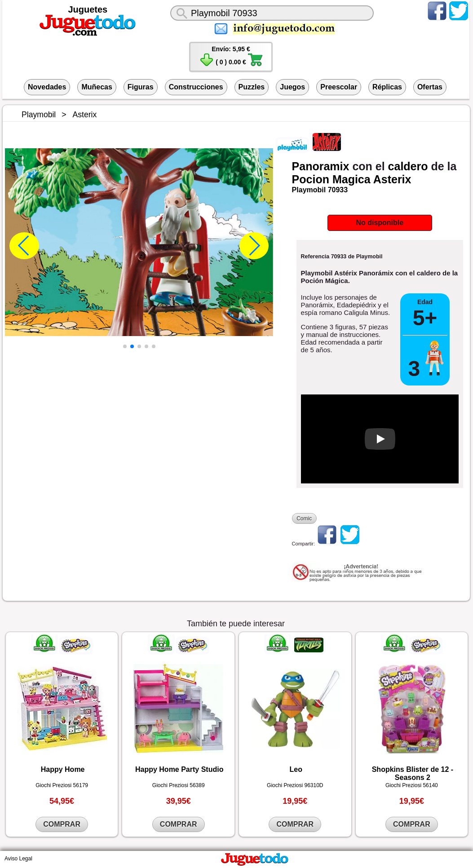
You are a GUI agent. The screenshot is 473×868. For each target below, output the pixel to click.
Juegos (292, 87)
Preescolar (339, 87)
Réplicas (387, 87)
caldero (408, 166)
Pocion (311, 179)
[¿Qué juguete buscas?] (272, 13)
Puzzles (252, 87)
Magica (351, 179)
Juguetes (88, 9)
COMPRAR (62, 824)
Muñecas (97, 87)
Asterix (392, 179)
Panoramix (321, 166)
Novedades (47, 87)
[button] (125, 346)
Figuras (141, 87)
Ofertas (430, 87)
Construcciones (196, 87)
